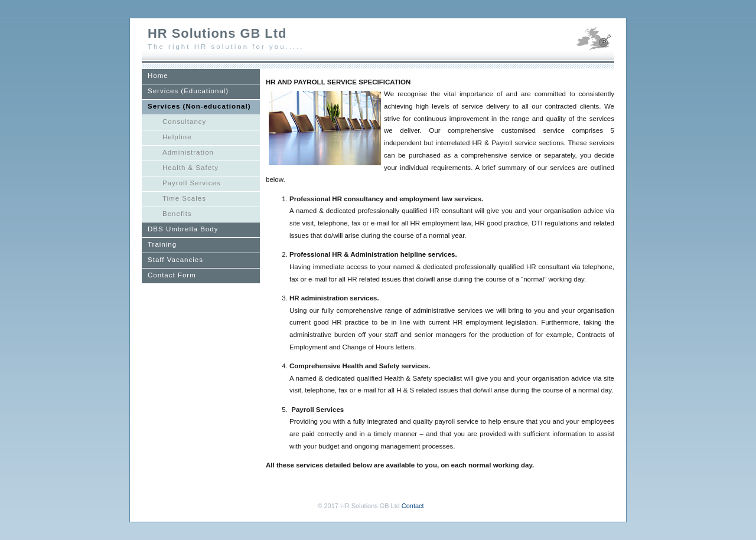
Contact (413, 506)
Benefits (177, 214)
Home (158, 76)
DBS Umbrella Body (183, 229)
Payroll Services (192, 183)
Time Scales (184, 198)
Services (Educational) (188, 91)
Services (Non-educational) (199, 106)
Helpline (177, 137)
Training (162, 244)
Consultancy (184, 122)
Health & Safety (190, 168)
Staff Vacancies (175, 260)
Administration (188, 152)
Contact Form (172, 275)
